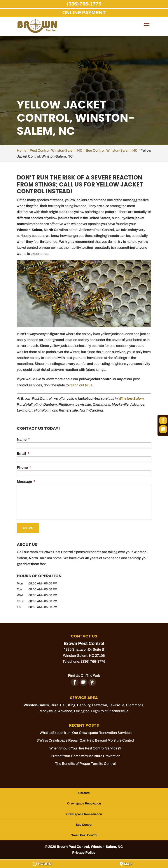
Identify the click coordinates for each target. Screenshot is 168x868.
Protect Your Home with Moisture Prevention (86, 754)
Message (26, 482)
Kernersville (119, 709)
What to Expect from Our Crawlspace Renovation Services (86, 731)
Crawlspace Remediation (84, 812)
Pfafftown (99, 703)
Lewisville (116, 703)
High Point (99, 709)
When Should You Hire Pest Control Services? (85, 746)
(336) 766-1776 (84, 4)
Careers (84, 791)
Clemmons (135, 703)
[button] (147, 28)
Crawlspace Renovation (84, 802)
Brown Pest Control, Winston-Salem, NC (90, 845)
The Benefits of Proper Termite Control (85, 762)
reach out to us (81, 385)
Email (23, 454)
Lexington (82, 709)
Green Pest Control (84, 833)
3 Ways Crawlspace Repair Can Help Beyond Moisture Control (85, 738)
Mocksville (48, 709)
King (72, 703)
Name (23, 439)
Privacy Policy (84, 851)
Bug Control (84, 823)
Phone (24, 468)
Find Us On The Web (84, 674)
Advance (65, 709)
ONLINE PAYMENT (84, 13)
